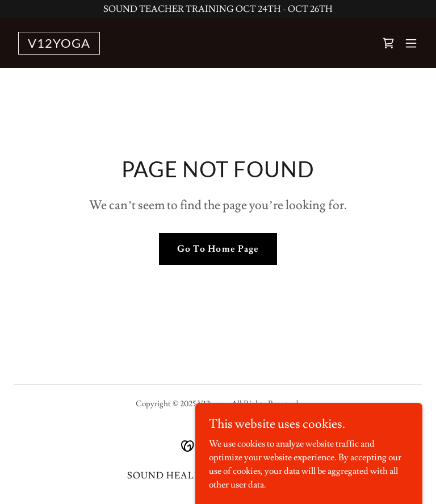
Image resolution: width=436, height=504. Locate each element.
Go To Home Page (218, 249)
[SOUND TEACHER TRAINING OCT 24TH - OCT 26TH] (218, 9)
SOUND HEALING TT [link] (179, 476)
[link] (59, 45)
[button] (411, 43)
